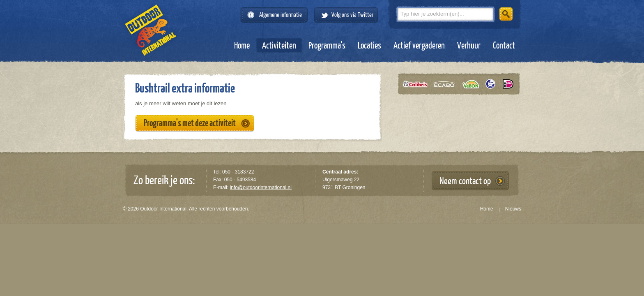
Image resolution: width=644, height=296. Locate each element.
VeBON (473, 84)
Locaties (369, 46)
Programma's (327, 46)
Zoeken (506, 14)
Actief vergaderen (419, 46)
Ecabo (447, 84)
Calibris (417, 84)
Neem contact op (465, 181)
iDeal (508, 84)
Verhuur (469, 46)
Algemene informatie (281, 15)
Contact (504, 46)
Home (242, 46)
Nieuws (513, 209)
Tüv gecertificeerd (493, 84)
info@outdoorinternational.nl (261, 187)
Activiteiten (279, 46)
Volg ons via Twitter (352, 15)
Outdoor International (151, 30)
